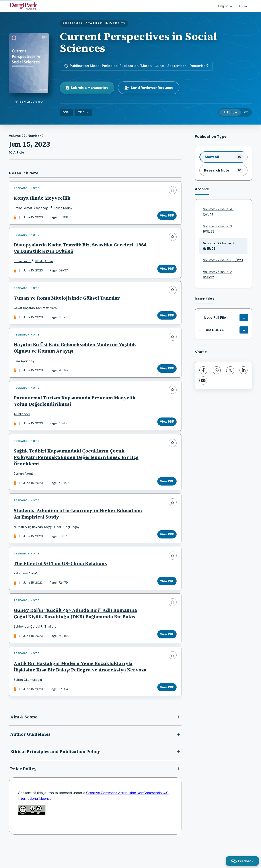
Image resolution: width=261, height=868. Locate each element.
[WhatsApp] (217, 370)
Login (243, 6)
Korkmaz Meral (48, 312)
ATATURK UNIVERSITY (105, 23)
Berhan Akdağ (25, 484)
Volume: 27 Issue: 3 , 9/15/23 (218, 229)
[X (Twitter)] (230, 370)
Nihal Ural (51, 642)
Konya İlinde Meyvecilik (43, 199)
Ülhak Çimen (45, 264)
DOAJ (67, 112)
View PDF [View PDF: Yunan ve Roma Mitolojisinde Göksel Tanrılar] (166, 320)
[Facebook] (203, 370)
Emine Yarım (23, 264)
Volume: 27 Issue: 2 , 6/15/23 (220, 246)
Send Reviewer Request (149, 88)
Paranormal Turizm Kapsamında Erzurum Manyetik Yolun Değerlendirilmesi (76, 409)
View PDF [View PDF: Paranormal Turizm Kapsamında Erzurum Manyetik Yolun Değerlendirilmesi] (166, 430)
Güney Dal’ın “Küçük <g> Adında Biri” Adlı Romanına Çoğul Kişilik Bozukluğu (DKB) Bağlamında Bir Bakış (76, 629)
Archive (202, 189)
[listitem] (224, 157)
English (225, 6)
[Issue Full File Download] (244, 318)
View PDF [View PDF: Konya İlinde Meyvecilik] (166, 216)
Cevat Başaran (25, 312)
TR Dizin (84, 112)
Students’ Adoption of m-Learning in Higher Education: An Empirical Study (79, 525)
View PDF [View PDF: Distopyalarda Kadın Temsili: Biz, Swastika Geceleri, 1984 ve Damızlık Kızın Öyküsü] (166, 271)
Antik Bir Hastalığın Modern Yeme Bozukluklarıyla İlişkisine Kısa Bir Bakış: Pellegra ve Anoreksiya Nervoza (74, 687)
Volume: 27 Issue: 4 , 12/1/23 (218, 212)
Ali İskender (23, 422)
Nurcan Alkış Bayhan (29, 539)
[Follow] (230, 113)
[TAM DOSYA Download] (244, 330)
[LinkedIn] (243, 370)
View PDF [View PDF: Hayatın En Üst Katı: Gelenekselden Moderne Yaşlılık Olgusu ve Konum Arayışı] (166, 375)
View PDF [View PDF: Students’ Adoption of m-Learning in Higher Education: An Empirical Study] (166, 546)
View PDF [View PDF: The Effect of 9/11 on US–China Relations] (166, 595)
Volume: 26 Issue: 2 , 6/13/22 (218, 275)
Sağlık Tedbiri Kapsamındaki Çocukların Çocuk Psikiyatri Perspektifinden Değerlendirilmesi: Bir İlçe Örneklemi (77, 467)
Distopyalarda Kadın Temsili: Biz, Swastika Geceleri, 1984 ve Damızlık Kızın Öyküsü (75, 251)
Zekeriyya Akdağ (27, 587)
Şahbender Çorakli (28, 642)
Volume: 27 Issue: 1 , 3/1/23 (223, 260)
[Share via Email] (203, 380)
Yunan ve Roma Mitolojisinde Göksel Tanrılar (68, 302)
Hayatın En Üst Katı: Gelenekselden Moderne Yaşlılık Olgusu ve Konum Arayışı (76, 354)
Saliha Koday (64, 209)
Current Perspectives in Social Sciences (138, 42)
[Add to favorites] (172, 191)
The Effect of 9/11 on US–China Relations (61, 577)
